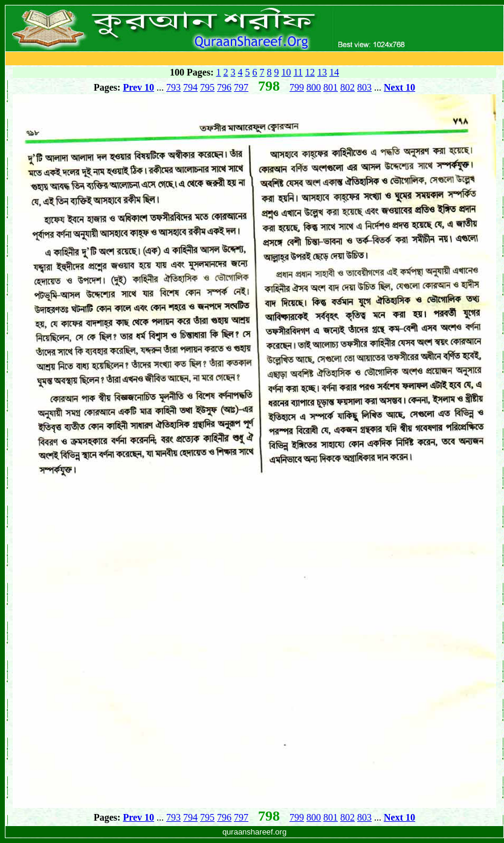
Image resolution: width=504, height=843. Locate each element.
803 (364, 87)
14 (334, 72)
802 (347, 87)
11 (298, 72)
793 (173, 87)
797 (241, 87)
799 (297, 87)
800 (314, 87)
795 (207, 87)
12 (310, 72)
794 (190, 87)
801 (331, 87)
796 (224, 87)
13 (322, 72)
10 (286, 72)
